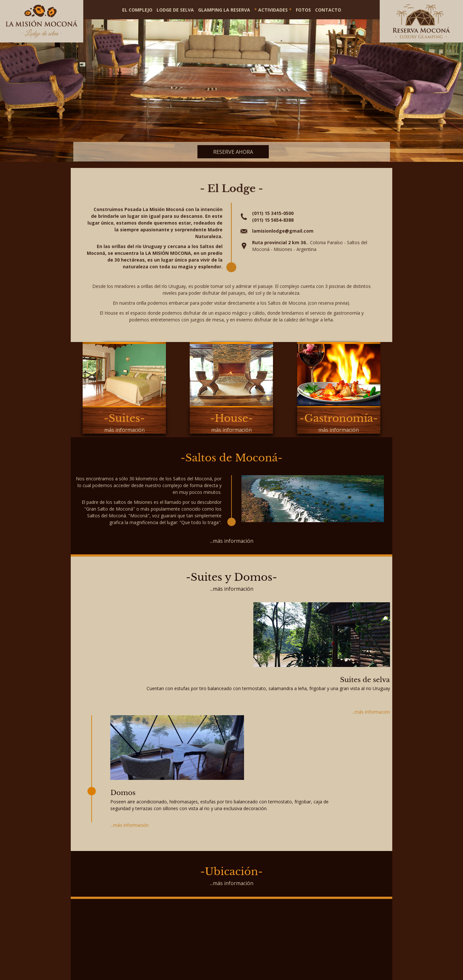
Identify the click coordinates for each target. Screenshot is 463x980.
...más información (232, 541)
